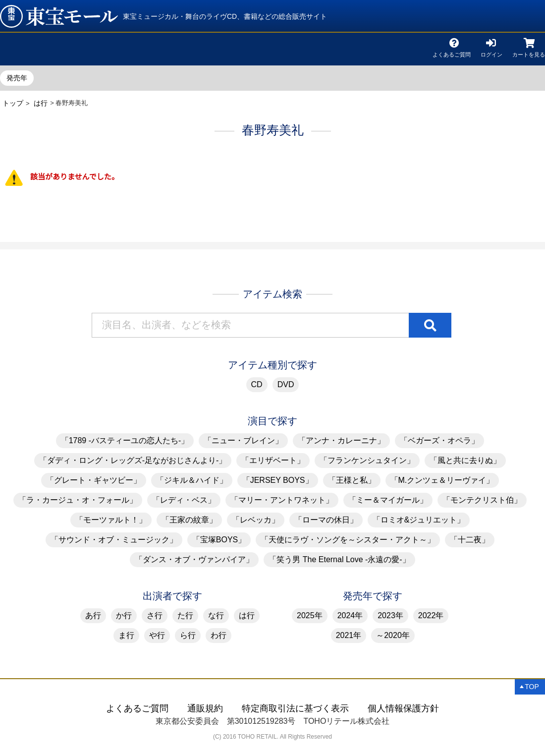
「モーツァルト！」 (111, 520)
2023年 (390, 615)
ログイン (491, 53)
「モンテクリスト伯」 (482, 500)
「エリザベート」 (273, 460)
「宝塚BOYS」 (219, 540)
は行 (41, 103)
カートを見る (529, 53)
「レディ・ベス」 (184, 500)
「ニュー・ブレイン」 (243, 440)
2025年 (310, 615)
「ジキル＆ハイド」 (192, 480)
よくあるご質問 (452, 53)
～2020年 (393, 635)
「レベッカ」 (256, 520)
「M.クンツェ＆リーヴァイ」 (442, 480)
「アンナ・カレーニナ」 (341, 440)
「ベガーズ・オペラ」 (439, 440)
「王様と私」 (352, 480)
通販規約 (205, 708)
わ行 (218, 635)
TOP (532, 687)
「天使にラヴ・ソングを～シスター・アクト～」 (348, 540)
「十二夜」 (470, 540)
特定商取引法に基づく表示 (295, 708)
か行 (124, 615)
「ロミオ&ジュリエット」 (419, 520)
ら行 (188, 635)
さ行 (155, 615)
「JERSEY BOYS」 (278, 480)
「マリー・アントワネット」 (282, 500)
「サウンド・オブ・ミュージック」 (114, 540)
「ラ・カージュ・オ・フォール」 (78, 500)
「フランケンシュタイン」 (367, 460)
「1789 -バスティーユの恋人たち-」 (125, 440)
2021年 (349, 635)
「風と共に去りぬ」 (465, 460)
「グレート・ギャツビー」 (94, 480)
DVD (286, 384)
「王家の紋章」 (189, 520)
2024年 (350, 615)
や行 (157, 635)
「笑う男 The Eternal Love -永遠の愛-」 (339, 559)
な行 (216, 615)
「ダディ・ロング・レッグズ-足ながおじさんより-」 (133, 460)
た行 (185, 615)
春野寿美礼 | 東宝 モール (59, 16)
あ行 (93, 615)
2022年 (431, 615)
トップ (13, 103)
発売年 (17, 78)
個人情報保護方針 (403, 708)
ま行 (126, 635)
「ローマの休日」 (326, 520)
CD (257, 384)
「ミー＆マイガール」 (388, 500)
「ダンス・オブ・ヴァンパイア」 (194, 559)
